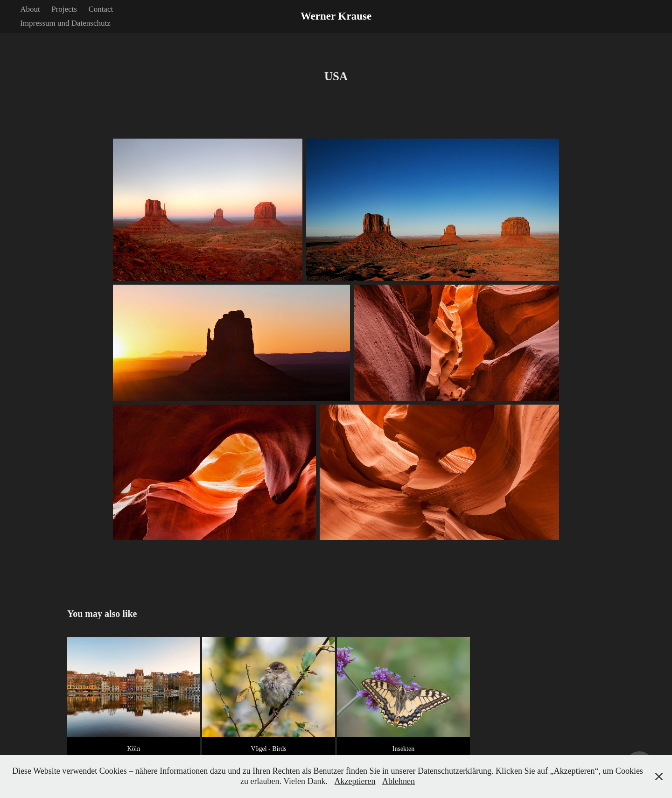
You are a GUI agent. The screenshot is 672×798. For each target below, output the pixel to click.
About (30, 9)
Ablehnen (399, 781)
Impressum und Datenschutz (65, 23)
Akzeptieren (355, 781)
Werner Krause (336, 16)
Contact (101, 9)
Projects (64, 9)
